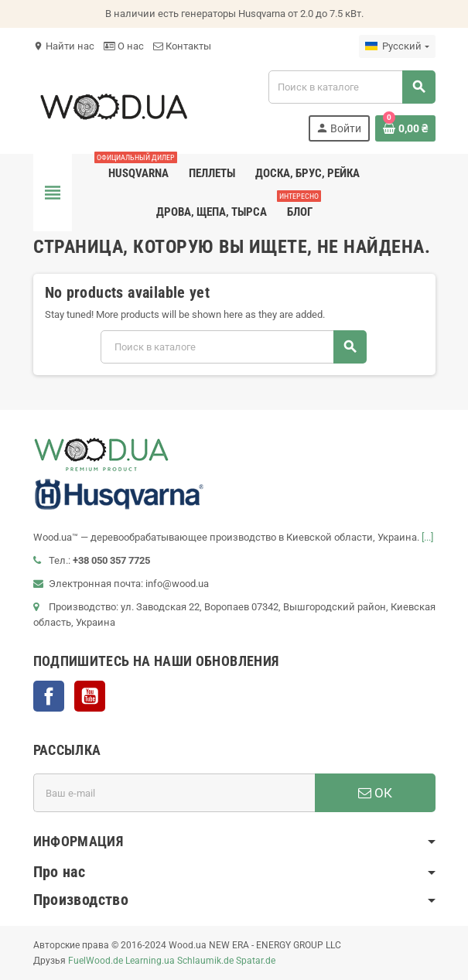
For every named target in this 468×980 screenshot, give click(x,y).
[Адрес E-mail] (174, 793)
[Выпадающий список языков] (397, 46)
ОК (375, 793)
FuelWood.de (96, 961)
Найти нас (64, 46)
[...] (427, 537)
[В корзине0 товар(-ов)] (405, 128)
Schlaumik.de (205, 961)
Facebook (49, 696)
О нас (124, 46)
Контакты (182, 46)
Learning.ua (150, 961)
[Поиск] (351, 87)
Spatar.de (256, 961)
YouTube (90, 696)
